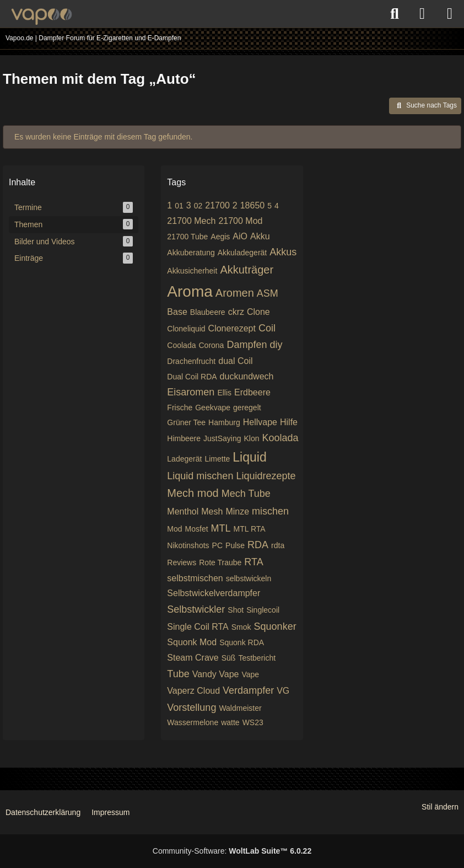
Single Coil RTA (198, 627)
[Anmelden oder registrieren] (422, 14)
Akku (260, 236)
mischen (270, 511)
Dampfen (247, 345)
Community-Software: (232, 851)
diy (276, 345)
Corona (211, 345)
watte (230, 722)
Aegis (220, 237)
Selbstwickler (196, 609)
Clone (258, 312)
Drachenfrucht (191, 361)
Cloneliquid (186, 329)
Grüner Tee (186, 422)
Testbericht (257, 658)
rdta (278, 545)
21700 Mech (191, 221)
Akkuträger (247, 270)
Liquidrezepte (266, 476)
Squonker (275, 626)
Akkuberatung (191, 253)
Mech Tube (246, 494)
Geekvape (213, 408)
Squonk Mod (192, 642)
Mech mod (193, 493)
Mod (174, 529)
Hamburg (224, 422)
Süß (229, 658)
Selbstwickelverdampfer (214, 593)
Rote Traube (220, 562)
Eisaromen (191, 392)
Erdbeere (252, 392)
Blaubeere (208, 312)
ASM (268, 293)
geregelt (247, 408)
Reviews (182, 562)
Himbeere (184, 438)
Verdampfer (248, 690)
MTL (221, 528)
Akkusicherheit (192, 271)
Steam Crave (193, 658)
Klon (252, 438)
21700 (217, 205)
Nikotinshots (188, 545)
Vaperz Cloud (193, 691)
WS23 (253, 722)
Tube (178, 674)
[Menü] (450, 14)
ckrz (236, 312)
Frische (180, 408)
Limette (217, 459)
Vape (251, 674)
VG (283, 691)
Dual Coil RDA (192, 377)
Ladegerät (184, 459)
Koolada (280, 438)
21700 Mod (240, 221)
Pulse (235, 545)
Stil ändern (440, 807)
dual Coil (235, 361)
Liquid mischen (200, 476)
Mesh (212, 511)
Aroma (190, 291)
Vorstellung (191, 708)
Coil (267, 328)
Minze (237, 511)
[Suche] (395, 14)
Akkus (283, 252)
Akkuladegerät (242, 253)
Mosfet (197, 529)
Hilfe (289, 422)
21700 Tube (187, 237)
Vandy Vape (216, 674)
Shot (236, 610)
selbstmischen (195, 578)
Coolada (181, 345)
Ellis (224, 393)
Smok (241, 627)
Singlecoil (263, 610)
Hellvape (260, 422)
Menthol (183, 511)
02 (198, 206)
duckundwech (247, 376)
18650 (253, 205)
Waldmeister (240, 708)
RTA (253, 562)
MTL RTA (250, 529)
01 (179, 206)
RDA (258, 545)
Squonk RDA (242, 642)
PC (217, 545)
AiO (240, 236)
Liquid (249, 457)
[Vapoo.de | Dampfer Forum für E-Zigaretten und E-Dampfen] (42, 17)
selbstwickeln (249, 578)
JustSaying (222, 438)
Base (177, 312)
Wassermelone (193, 722)
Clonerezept (232, 328)
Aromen (235, 293)
